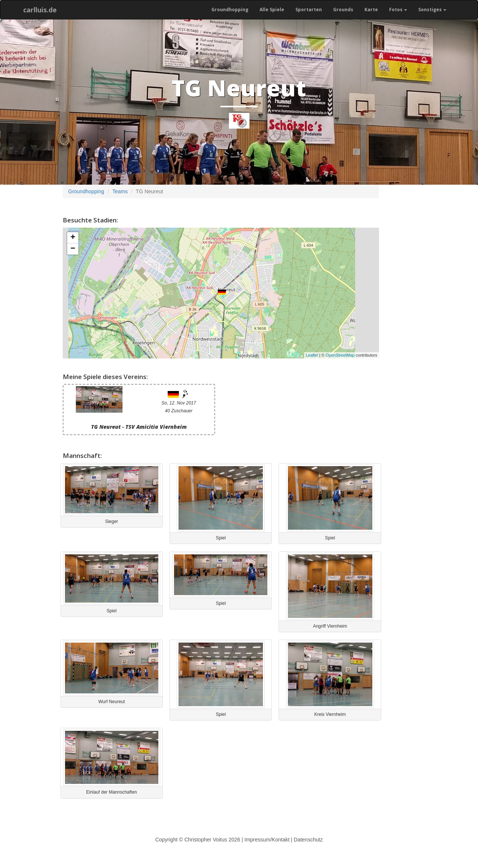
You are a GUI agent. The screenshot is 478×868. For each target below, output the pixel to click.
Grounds (343, 10)
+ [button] (73, 238)
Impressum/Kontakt (267, 840)
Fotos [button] (398, 10)
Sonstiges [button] (432, 10)
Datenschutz (308, 840)
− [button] (73, 249)
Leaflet (312, 355)
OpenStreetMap (340, 355)
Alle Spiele (272, 10)
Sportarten (309, 10)
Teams (120, 191)
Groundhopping (230, 10)
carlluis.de (40, 10)
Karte (371, 10)
